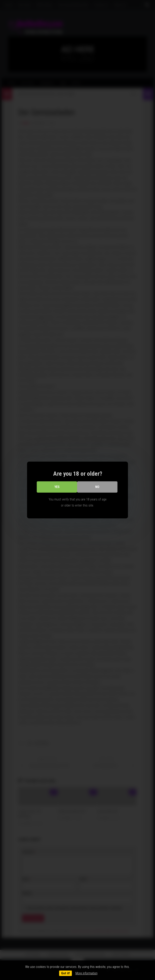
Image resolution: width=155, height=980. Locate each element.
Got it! (65, 973)
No (97, 487)
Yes (57, 487)
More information (86, 973)
